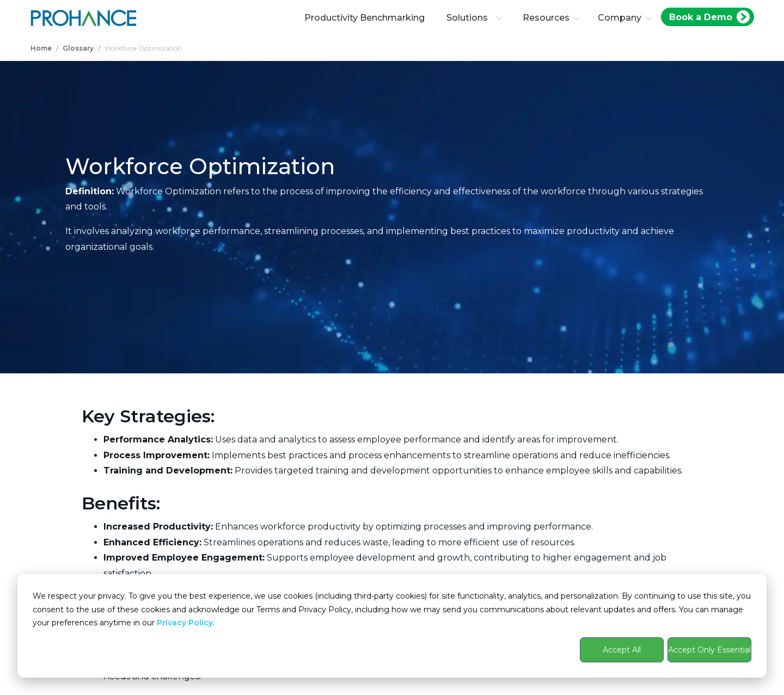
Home (41, 48)
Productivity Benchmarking (365, 18)
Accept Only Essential (709, 650)
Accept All (622, 650)
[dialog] (392, 626)
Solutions (474, 18)
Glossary (78, 48)
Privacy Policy (185, 623)
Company (620, 18)
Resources (546, 18)
